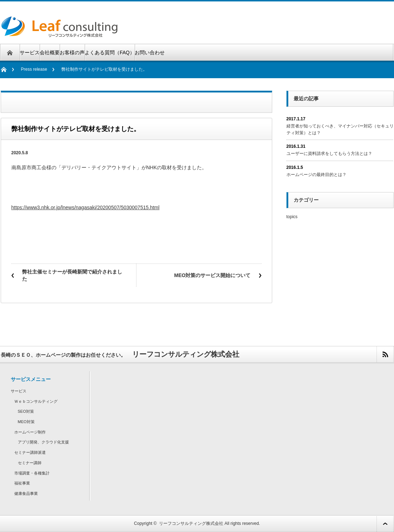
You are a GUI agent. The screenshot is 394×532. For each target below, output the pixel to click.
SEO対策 (26, 411)
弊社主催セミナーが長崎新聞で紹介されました (72, 275)
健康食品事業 (26, 493)
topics (292, 217)
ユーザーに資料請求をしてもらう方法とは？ (329, 154)
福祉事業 (22, 483)
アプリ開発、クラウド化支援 (43, 442)
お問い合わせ (150, 52)
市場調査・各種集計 (32, 473)
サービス (30, 52)
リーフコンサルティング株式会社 (191, 523)
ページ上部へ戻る (385, 524)
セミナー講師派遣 (30, 452)
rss (385, 354)
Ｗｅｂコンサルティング (36, 401)
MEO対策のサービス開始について (213, 275)
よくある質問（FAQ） (110, 52)
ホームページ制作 (30, 432)
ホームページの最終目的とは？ (316, 175)
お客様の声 (72, 52)
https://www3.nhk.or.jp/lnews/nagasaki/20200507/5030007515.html (86, 207)
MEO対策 (26, 422)
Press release (34, 69)
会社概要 (50, 52)
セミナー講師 (30, 463)
